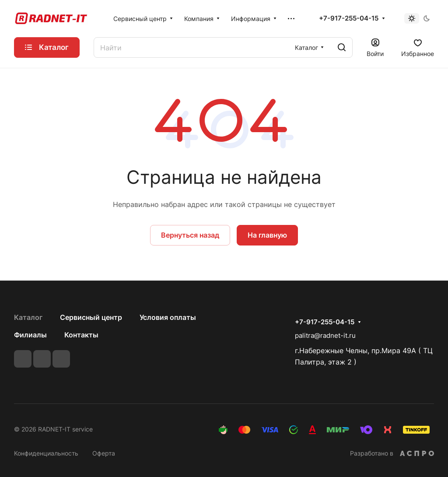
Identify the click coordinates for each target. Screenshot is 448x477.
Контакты (81, 335)
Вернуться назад (190, 235)
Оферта (104, 453)
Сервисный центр (91, 317)
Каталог (28, 317)
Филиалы (30, 335)
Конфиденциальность (46, 453)
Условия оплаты (168, 317)
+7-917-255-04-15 (349, 18)
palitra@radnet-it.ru (325, 335)
